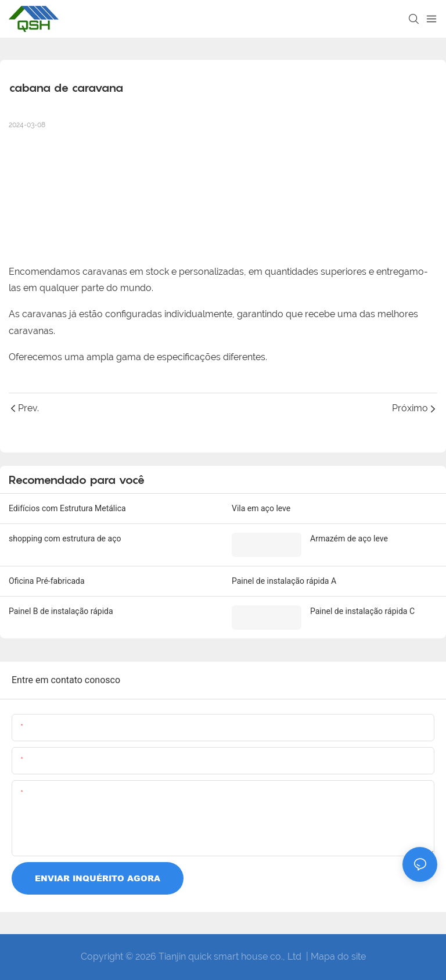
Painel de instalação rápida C (362, 611)
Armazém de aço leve (349, 539)
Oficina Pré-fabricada (47, 581)
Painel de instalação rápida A (284, 581)
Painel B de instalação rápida (61, 611)
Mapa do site (338, 956)
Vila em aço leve (261, 508)
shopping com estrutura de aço (65, 539)
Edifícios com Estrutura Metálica (67, 508)
